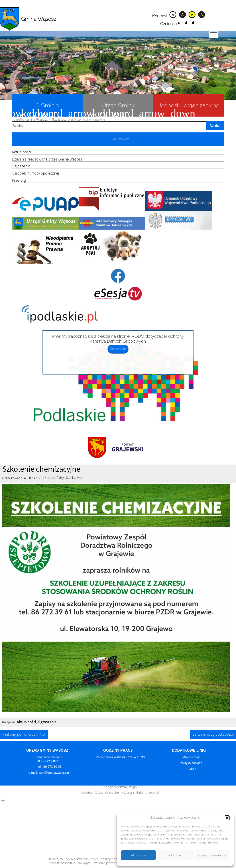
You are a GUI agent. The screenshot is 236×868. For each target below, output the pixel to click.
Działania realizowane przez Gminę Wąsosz (47, 159)
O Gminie (35, 109)
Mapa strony (191, 757)
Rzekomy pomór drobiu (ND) (24, 734)
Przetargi (19, 180)
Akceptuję (138, 855)
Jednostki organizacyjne (186, 109)
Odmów (175, 855)
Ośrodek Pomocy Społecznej (35, 173)
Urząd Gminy (109, 109)
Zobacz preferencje (212, 855)
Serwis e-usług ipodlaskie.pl (213, 734)
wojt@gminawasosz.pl (55, 773)
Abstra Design (127, 787)
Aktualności (21, 152)
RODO (191, 769)
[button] (227, 818)
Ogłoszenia (21, 166)
